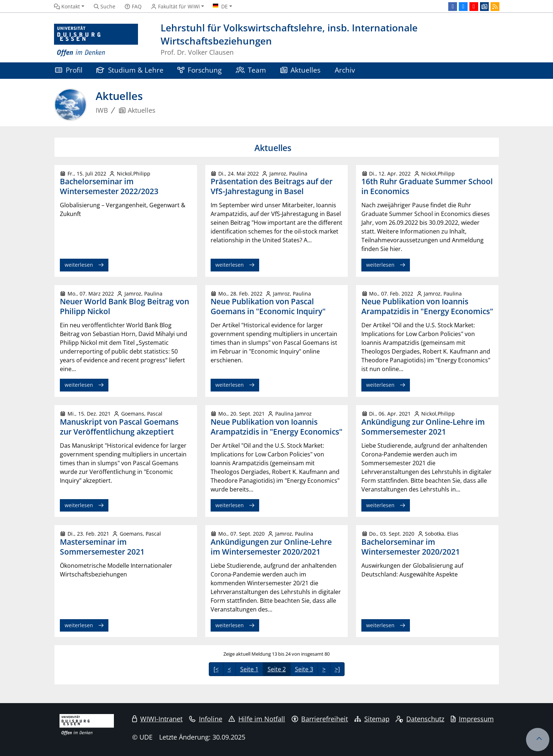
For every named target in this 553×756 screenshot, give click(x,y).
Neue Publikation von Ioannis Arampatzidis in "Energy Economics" (427, 306)
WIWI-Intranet (157, 719)
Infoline (206, 719)
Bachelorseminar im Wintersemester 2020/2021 (411, 547)
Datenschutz (420, 719)
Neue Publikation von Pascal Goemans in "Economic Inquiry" (268, 306)
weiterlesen (79, 265)
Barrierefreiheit (320, 719)
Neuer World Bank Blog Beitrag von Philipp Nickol (124, 306)
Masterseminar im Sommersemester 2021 (102, 547)
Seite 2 (277, 669)
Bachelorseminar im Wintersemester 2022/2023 (109, 186)
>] (337, 669)
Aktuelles (301, 70)
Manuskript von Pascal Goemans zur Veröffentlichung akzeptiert (119, 427)
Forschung (200, 70)
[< (216, 669)
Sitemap (372, 719)
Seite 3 (304, 669)
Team (251, 70)
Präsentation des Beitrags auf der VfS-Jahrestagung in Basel (272, 186)
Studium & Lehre (130, 70)
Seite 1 (249, 669)
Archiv (345, 70)
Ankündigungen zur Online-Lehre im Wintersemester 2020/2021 (271, 547)
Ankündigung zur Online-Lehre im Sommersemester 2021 (423, 427)
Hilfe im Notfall (257, 719)
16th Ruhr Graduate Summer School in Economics (427, 186)
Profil (69, 70)
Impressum (472, 719)
